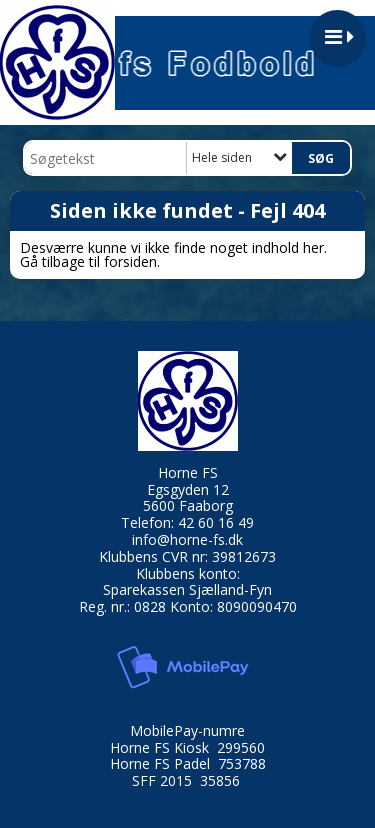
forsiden (130, 261)
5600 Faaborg (188, 505)
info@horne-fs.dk (187, 539)
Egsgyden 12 (188, 489)
